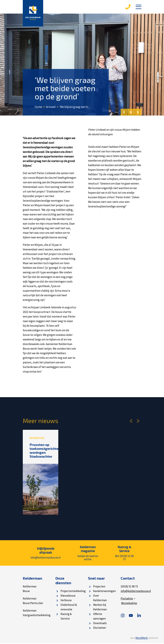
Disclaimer (100, 629)
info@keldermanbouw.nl (136, 592)
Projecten (99, 587)
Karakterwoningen (104, 592)
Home (38, 107)
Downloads (100, 624)
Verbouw (66, 601)
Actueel (51, 107)
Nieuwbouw (68, 596)
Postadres (127, 599)
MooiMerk (142, 639)
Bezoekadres (129, 604)
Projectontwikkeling (73, 592)
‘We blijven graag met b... (74, 107)
